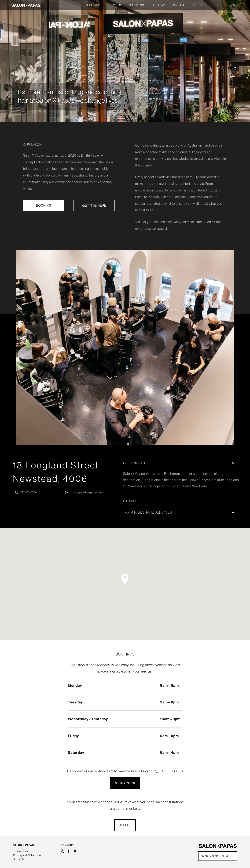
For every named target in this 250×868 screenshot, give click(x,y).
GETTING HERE (94, 205)
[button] (125, 579)
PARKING (179, 501)
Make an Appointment (218, 856)
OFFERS (125, 825)
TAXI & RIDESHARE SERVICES (179, 512)
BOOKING (44, 205)
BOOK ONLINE (125, 783)
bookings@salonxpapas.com (84, 493)
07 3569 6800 (26, 493)
